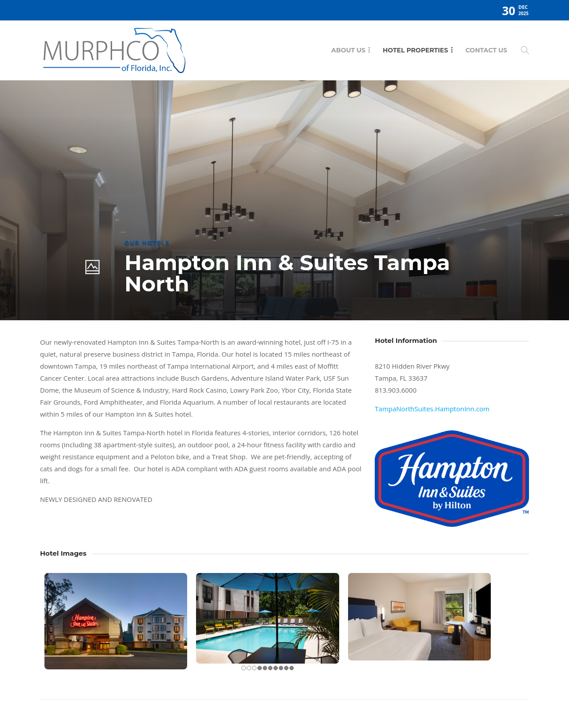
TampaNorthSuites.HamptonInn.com (432, 409)
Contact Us (486, 50)
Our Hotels (147, 243)
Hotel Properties (415, 50)
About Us (348, 50)
